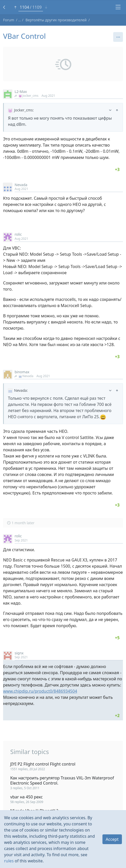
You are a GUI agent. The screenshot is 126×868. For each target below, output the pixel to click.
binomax (22, 372)
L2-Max (21, 92)
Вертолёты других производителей (56, 20)
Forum (9, 20)
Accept (112, 839)
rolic (18, 234)
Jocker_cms (27, 96)
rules (9, 861)
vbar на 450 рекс (27, 797)
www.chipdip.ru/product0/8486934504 (40, 691)
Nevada (21, 185)
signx (19, 653)
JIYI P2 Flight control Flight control (43, 764)
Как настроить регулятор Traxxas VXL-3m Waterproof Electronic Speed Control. (62, 780)
